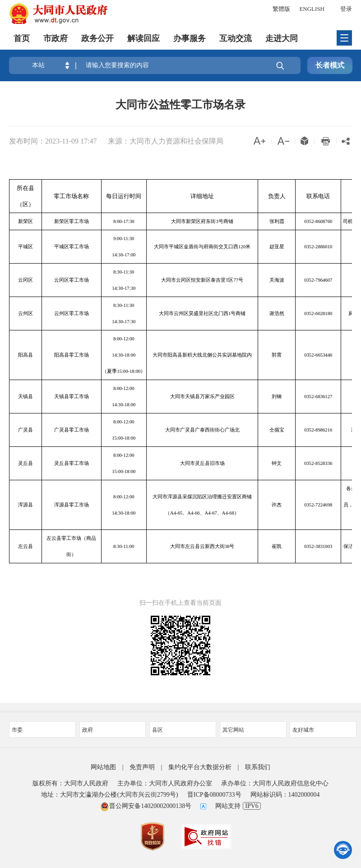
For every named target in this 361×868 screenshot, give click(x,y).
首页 (22, 38)
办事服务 (190, 38)
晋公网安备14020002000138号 (146, 806)
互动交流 (236, 38)
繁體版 (281, 9)
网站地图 (103, 767)
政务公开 (97, 38)
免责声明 (142, 767)
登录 (346, 9)
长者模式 (330, 65)
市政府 (56, 38)
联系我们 (258, 767)
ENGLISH (312, 9)
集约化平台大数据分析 (200, 767)
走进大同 (282, 38)
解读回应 (143, 38)
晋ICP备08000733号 (214, 795)
